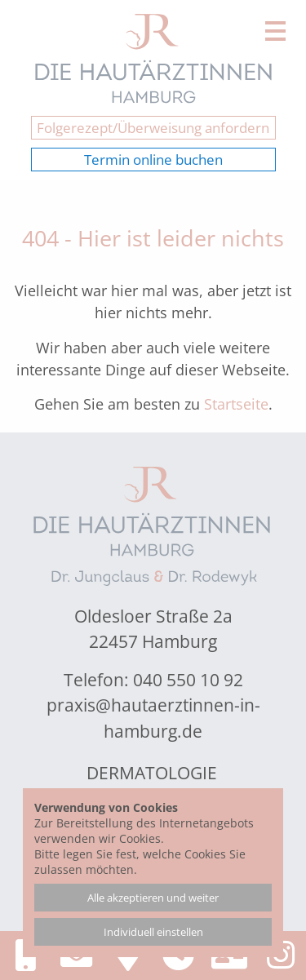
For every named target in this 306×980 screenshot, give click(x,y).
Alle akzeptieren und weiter (153, 898)
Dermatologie (152, 773)
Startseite (236, 404)
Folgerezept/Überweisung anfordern (153, 128)
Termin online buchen (153, 160)
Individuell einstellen (153, 932)
